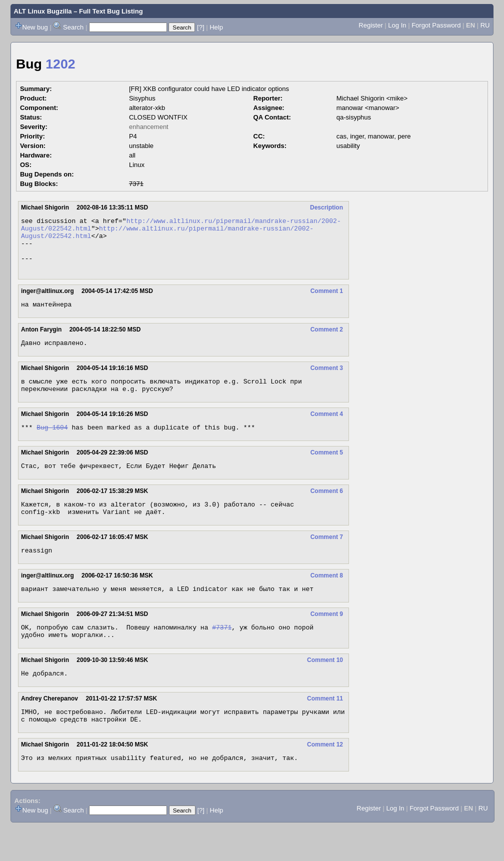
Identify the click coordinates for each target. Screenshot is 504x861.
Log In (397, 25)
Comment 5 (327, 470)
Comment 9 (327, 639)
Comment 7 (327, 559)
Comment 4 (327, 430)
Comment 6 (327, 510)
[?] (200, 27)
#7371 (222, 654)
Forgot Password (436, 25)
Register (370, 25)
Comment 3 (327, 381)
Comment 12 (325, 777)
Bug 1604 (52, 445)
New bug (35, 27)
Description (326, 207)
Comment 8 (327, 599)
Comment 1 (327, 301)
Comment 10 (325, 688)
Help (216, 27)
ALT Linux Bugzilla (43, 11)
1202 (60, 64)
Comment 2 (327, 341)
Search (73, 27)
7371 (136, 184)
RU (485, 25)
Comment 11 (325, 728)
